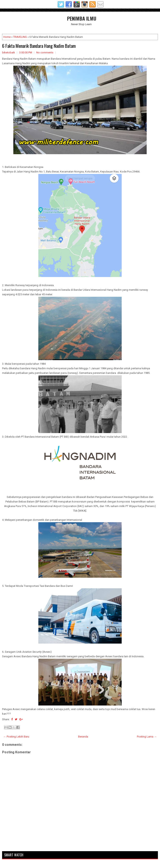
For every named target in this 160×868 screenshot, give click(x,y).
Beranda (83, 737)
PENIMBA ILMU (82, 18)
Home (7, 37)
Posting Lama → (147, 737)
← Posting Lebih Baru (16, 737)
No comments (45, 52)
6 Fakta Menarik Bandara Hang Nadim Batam (39, 46)
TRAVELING (20, 37)
